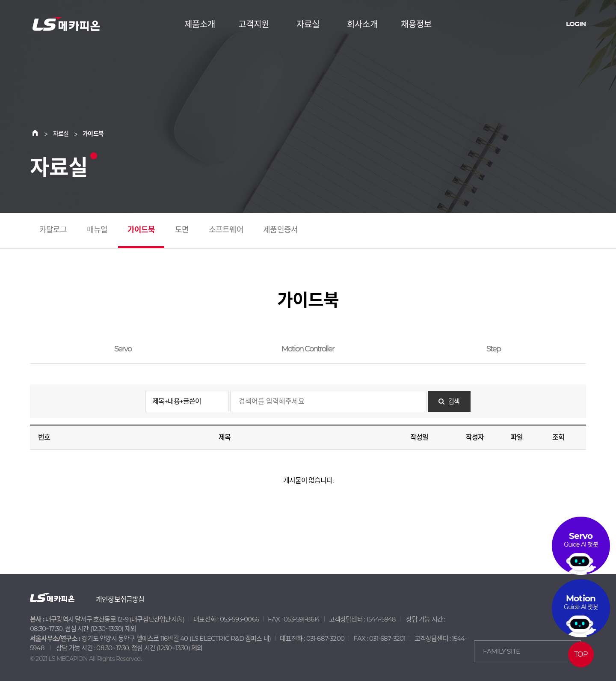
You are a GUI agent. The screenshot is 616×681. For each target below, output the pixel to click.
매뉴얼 (97, 230)
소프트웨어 (226, 230)
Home (40, 134)
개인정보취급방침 (120, 599)
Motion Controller (308, 349)
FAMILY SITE (501, 651)
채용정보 (416, 24)
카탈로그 (53, 230)
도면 (182, 230)
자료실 (308, 24)
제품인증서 (280, 230)
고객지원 (254, 24)
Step (493, 349)
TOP (581, 654)
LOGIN (576, 24)
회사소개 (362, 24)
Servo (123, 349)
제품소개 (200, 24)
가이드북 (141, 230)
